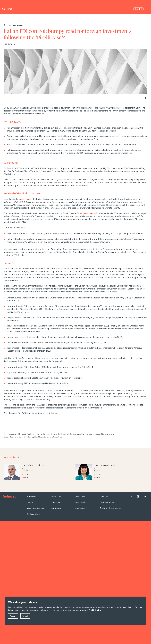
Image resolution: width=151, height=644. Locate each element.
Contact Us (104, 496)
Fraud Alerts (55, 502)
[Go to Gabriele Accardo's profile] (33, 466)
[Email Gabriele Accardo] (47, 478)
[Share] (145, 98)
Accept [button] (13, 616)
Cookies (30, 502)
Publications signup (107, 502)
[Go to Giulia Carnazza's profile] (104, 466)
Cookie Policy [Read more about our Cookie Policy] (95, 610)
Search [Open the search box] (139, 9)
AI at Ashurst (80, 508)
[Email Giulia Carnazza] (119, 478)
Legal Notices (56, 508)
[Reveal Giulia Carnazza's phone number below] (119, 475)
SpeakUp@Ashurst (34, 514)
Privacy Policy (80, 496)
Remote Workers (81, 502)
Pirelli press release (86, 213)
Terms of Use (56, 496)
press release (25, 199)
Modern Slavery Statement (36, 508)
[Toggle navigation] (148, 9)
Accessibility (31, 496)
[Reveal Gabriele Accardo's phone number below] (47, 475)
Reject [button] (25, 616)
